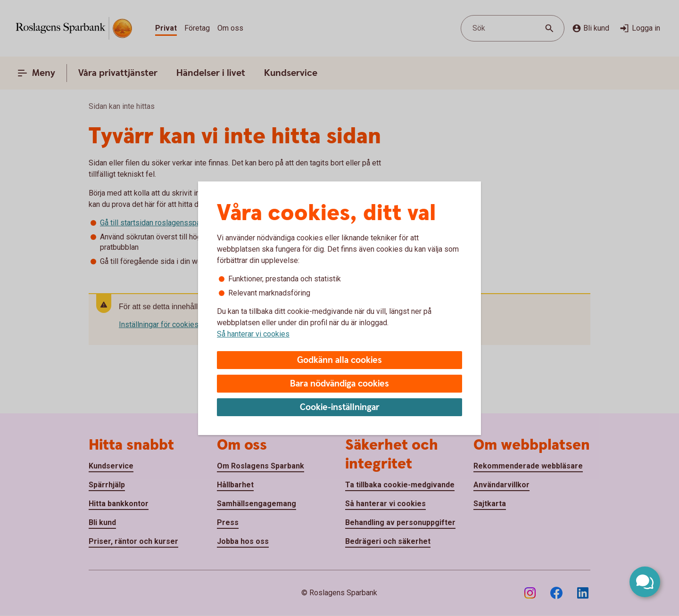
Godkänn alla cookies (339, 360)
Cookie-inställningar (340, 407)
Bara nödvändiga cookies (339, 384)
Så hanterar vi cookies (253, 334)
